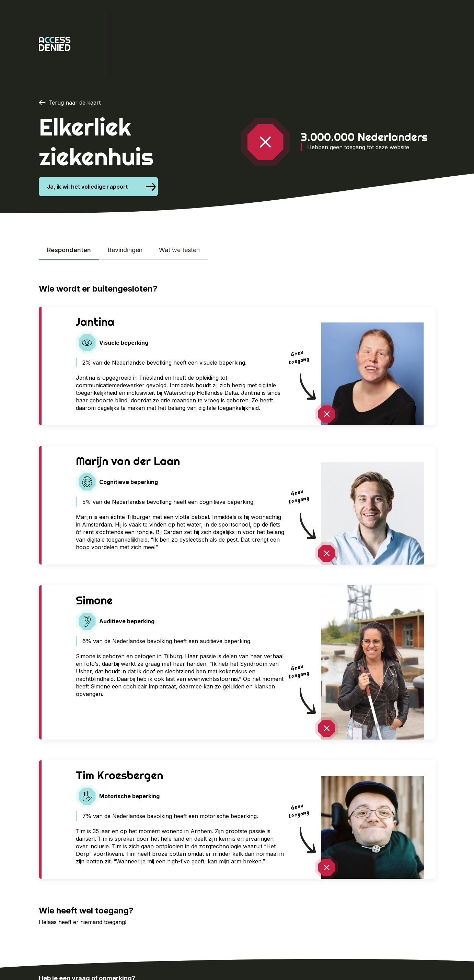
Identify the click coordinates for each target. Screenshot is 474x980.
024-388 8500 (67, 944)
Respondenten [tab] (69, 203)
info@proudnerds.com (144, 944)
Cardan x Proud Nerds (201, 21)
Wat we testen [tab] (179, 203)
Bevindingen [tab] (125, 203)
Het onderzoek (138, 21)
